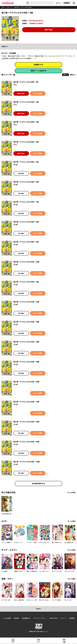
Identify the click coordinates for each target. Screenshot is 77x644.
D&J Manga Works (36, 21)
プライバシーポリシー (40, 618)
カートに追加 (38, 93)
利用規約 (16, 618)
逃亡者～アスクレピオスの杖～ (23, 7)
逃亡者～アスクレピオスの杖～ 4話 (26, 142)
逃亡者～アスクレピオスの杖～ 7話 (26, 202)
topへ (39, 609)
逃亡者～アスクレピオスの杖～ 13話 (26, 322)
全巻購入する (38, 65)
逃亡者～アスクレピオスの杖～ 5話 (26, 162)
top (3, 7)
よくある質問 (7, 618)
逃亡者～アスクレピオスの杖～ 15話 (26, 362)
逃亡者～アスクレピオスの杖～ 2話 (26, 102)
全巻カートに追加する (38, 71)
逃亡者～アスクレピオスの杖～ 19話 (26, 442)
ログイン (58, 3)
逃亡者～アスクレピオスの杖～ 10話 (26, 262)
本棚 (64, 642)
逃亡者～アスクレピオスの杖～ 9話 (26, 242)
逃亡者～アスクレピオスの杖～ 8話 (26, 222)
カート (38, 642)
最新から (73, 75)
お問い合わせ (54, 618)
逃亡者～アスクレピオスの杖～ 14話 (26, 342)
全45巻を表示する (38, 484)
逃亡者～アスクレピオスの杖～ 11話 (26, 282)
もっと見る (72, 492)
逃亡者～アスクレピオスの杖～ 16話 (26, 382)
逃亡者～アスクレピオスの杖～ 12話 (26, 302)
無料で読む (49, 30)
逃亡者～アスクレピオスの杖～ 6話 (26, 182)
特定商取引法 (26, 618)
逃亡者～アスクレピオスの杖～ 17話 (26, 402)
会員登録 (67, 3)
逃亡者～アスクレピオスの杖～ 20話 (26, 462)
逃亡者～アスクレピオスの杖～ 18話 (26, 422)
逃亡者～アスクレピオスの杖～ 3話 (26, 122)
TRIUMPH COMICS (36, 23)
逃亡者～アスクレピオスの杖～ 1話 (26, 82)
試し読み (21, 173)
